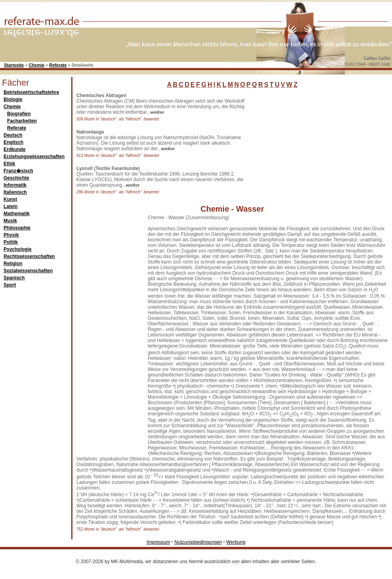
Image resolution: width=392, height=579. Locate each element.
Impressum (158, 542)
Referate (58, 65)
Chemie (36, 65)
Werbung (236, 542)
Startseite (14, 65)
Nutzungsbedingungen (198, 542)
